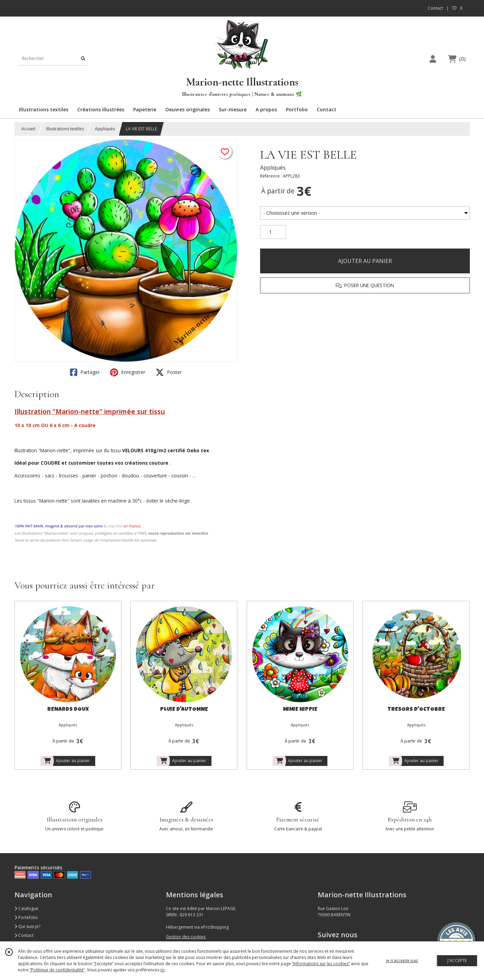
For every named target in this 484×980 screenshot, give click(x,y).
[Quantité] (273, 232)
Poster (169, 372)
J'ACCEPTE (457, 961)
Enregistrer (128, 372)
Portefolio (26, 917)
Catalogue (26, 908)
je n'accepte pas (402, 961)
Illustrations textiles (65, 129)
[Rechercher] (83, 58)
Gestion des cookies (186, 937)
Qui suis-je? (27, 926)
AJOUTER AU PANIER (365, 261)
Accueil (28, 129)
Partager (85, 372)
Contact (435, 8)
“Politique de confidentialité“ (57, 970)
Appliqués (105, 129)
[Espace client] (433, 59)
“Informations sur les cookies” (321, 964)
